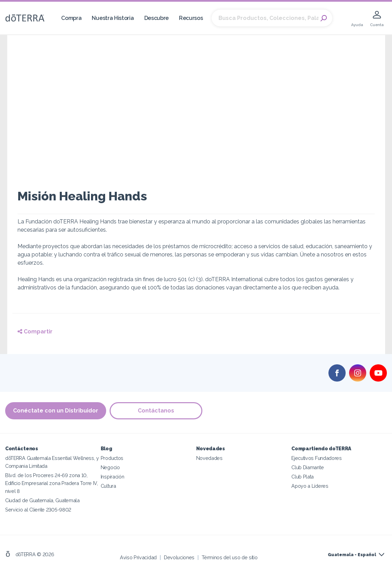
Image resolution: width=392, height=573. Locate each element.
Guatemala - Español (352, 555)
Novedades (209, 458)
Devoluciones (179, 557)
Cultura (108, 486)
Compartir (35, 332)
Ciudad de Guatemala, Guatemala (42, 500)
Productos (112, 458)
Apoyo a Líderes (310, 486)
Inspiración (113, 477)
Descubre (157, 18)
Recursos (191, 18)
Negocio (110, 467)
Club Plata (303, 477)
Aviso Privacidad (138, 557)
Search (324, 18)
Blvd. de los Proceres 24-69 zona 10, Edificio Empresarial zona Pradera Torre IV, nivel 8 (52, 483)
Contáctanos (156, 411)
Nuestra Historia (113, 18)
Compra (71, 18)
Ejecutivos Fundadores (317, 458)
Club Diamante (307, 467)
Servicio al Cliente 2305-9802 (38, 510)
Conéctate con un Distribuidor (56, 411)
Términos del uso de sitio (229, 557)
